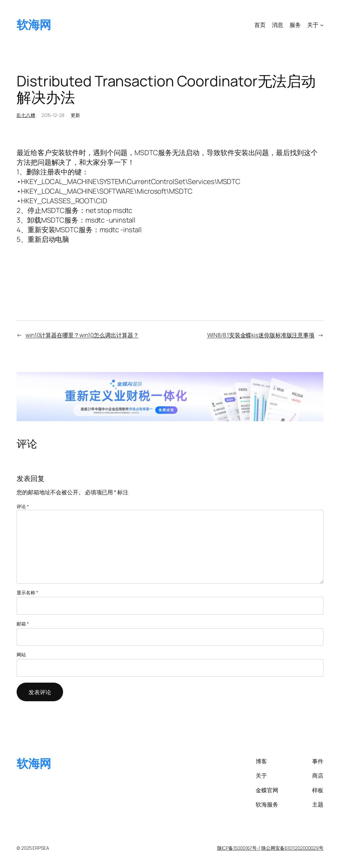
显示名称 (27, 592)
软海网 (34, 25)
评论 (23, 506)
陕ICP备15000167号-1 (239, 848)
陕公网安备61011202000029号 (292, 848)
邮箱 (23, 624)
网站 (21, 655)
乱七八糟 (26, 115)
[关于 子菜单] (322, 25)
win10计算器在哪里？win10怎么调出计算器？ (82, 335)
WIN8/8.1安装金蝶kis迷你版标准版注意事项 (261, 335)
